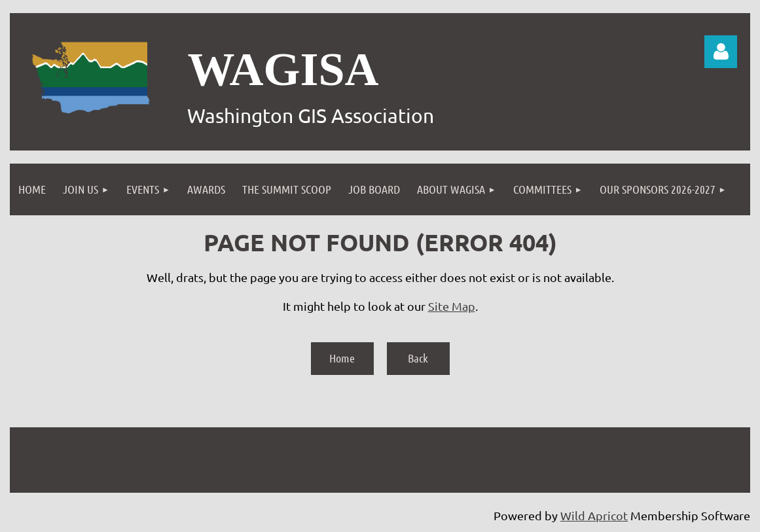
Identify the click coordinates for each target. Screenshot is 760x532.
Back (418, 358)
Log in (721, 52)
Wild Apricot (594, 515)
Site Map (452, 306)
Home (342, 358)
